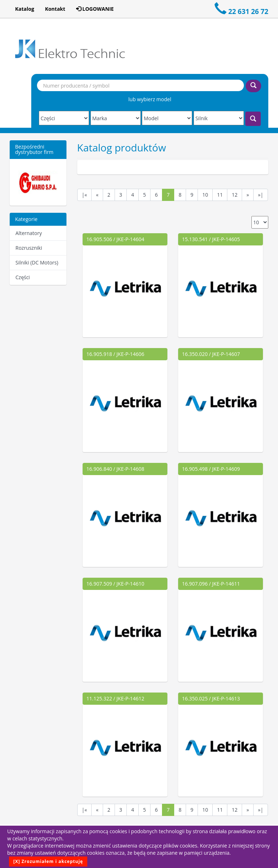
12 (235, 195)
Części (23, 277)
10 (205, 195)
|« (85, 195)
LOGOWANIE (95, 9)
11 (220, 195)
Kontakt (55, 9)
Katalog (25, 9)
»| (261, 195)
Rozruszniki (29, 248)
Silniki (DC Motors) (37, 262)
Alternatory (29, 233)
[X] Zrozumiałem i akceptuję (48, 861)
